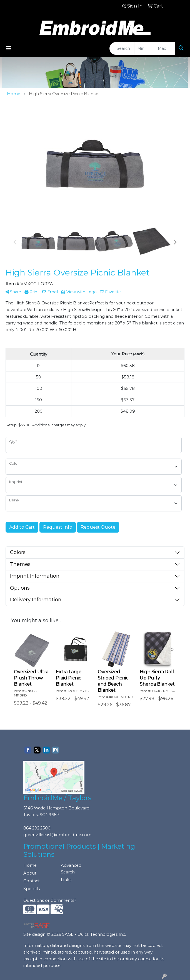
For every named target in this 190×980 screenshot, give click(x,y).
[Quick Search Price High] (165, 48)
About (30, 873)
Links (66, 880)
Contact (32, 881)
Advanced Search (71, 869)
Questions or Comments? (50, 900)
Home (30, 865)
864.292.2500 (37, 828)
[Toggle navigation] (9, 48)
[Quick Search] (122, 48)
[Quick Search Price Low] (145, 48)
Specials (32, 889)
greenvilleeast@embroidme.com (57, 835)
